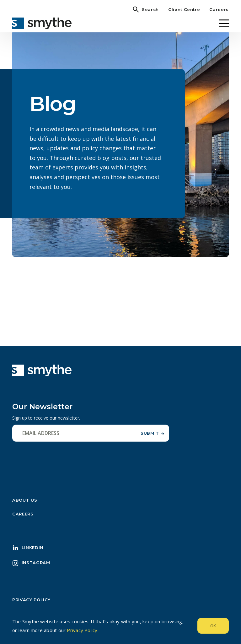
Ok (213, 626)
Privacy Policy (31, 602)
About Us (25, 503)
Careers (219, 9)
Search (150, 9)
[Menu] (224, 23)
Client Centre (184, 9)
